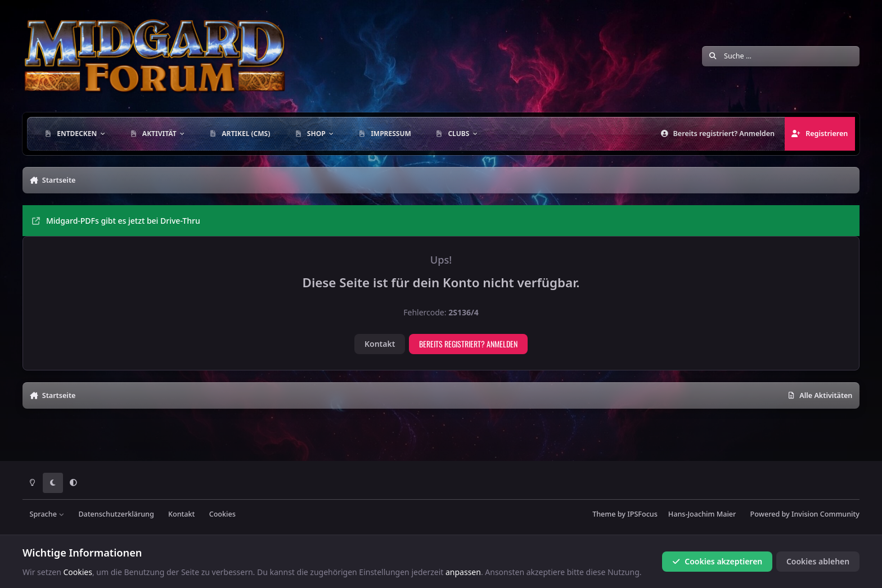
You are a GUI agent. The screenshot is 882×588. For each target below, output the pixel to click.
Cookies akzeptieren (717, 561)
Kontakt (380, 344)
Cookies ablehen (818, 561)
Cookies (222, 514)
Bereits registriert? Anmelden (468, 344)
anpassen (463, 572)
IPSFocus (642, 514)
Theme (604, 514)
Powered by (805, 514)
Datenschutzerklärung (116, 514)
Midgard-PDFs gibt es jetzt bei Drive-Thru (116, 221)
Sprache (47, 514)
